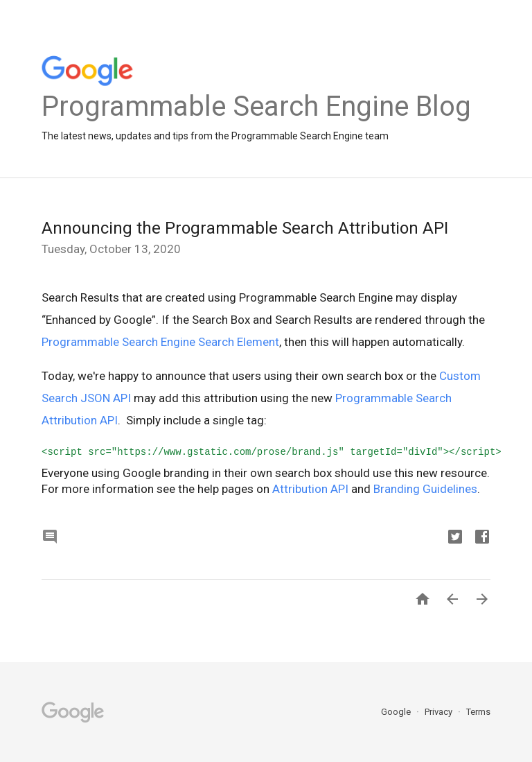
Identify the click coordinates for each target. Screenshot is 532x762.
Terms (478, 712)
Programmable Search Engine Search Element (160, 342)
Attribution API (310, 489)
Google (397, 712)
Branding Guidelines (425, 489)
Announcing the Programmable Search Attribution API (245, 228)
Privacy (440, 712)
